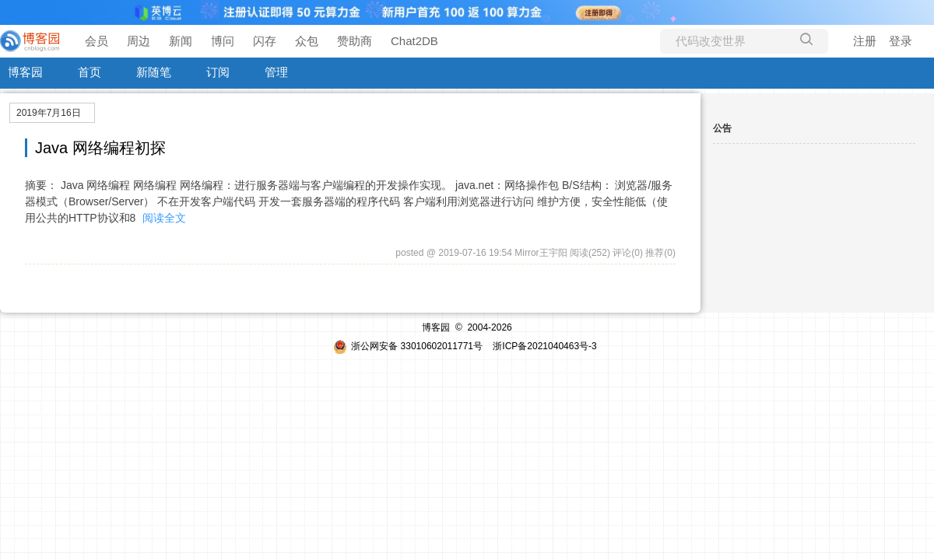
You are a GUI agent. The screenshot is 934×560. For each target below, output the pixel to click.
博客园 (25, 72)
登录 (901, 41)
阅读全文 (164, 218)
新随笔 (154, 72)
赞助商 (355, 41)
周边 (139, 41)
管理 (276, 72)
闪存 (265, 41)
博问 (223, 41)
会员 (97, 41)
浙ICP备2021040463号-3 (544, 346)
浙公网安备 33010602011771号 (408, 346)
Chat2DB (414, 41)
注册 (865, 41)
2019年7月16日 (49, 113)
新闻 (181, 41)
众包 (307, 41)
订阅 (218, 72)
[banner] (31, 41)
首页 (90, 72)
